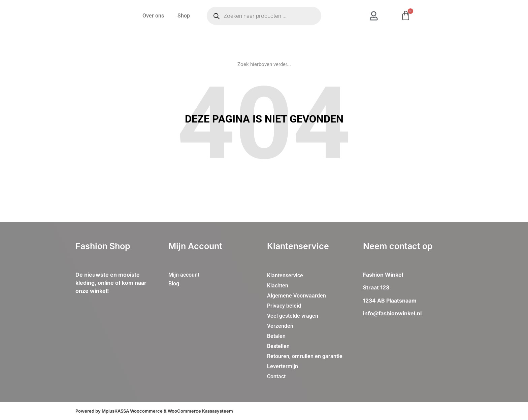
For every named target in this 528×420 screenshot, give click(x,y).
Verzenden (280, 326)
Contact (276, 376)
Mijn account (184, 275)
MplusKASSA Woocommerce (132, 411)
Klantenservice (285, 275)
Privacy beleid (284, 306)
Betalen (276, 336)
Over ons (153, 16)
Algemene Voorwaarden (296, 296)
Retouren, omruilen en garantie (305, 356)
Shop (184, 16)
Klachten (278, 286)
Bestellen (278, 346)
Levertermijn (283, 366)
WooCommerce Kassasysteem (200, 411)
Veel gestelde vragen (293, 316)
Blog (174, 284)
